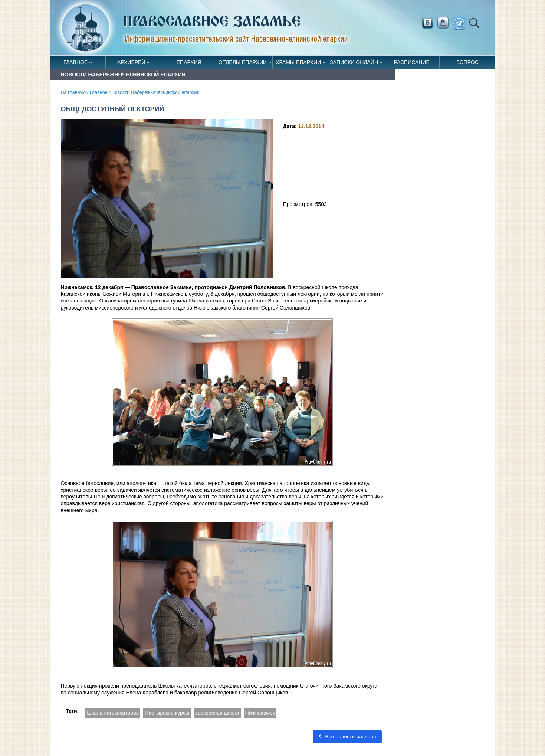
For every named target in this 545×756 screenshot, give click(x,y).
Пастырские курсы (167, 713)
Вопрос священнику (467, 64)
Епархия (189, 62)
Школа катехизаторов (113, 713)
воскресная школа (217, 713)
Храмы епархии (298, 62)
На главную (73, 92)
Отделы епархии (243, 62)
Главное (75, 62)
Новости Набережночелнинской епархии (155, 92)
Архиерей (131, 62)
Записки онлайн (354, 62)
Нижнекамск (260, 713)
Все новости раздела (347, 737)
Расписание (412, 62)
